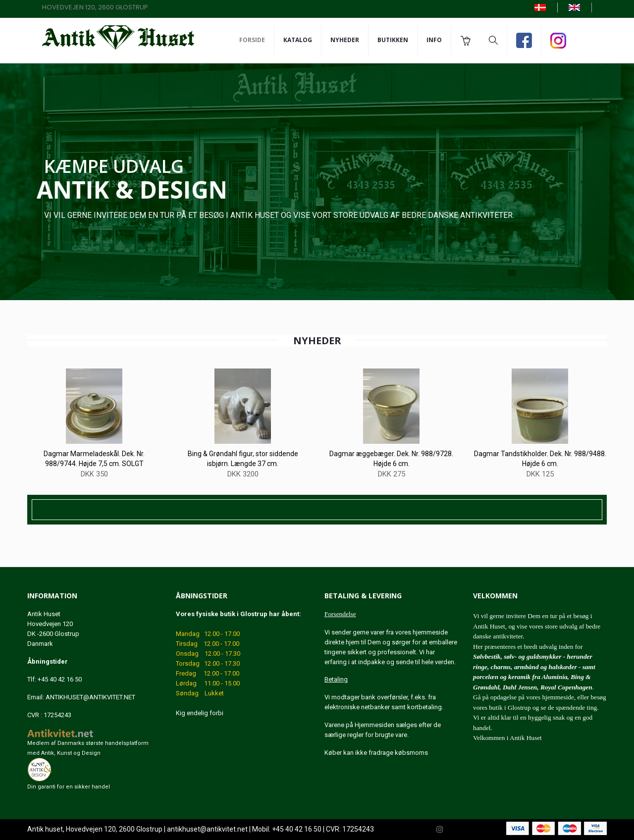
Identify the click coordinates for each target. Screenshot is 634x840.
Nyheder (345, 40)
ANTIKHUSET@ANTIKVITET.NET (90, 697)
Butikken (393, 40)
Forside (252, 40)
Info (434, 40)
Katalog (298, 40)
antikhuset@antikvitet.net (207, 830)
